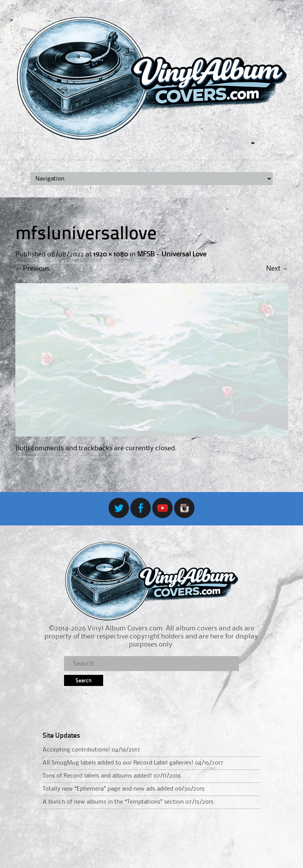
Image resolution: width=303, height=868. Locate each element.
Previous (32, 269)
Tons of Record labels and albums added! (97, 776)
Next (277, 269)
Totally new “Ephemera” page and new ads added (108, 789)
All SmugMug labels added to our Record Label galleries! (118, 763)
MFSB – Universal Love (172, 254)
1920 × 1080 (111, 254)
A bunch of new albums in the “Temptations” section (113, 802)
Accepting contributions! (76, 750)
